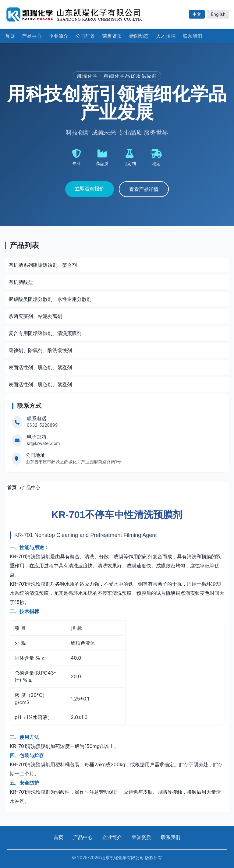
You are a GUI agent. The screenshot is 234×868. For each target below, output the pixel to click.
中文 (197, 14)
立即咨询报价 (90, 189)
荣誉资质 (141, 837)
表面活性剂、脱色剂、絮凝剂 (40, 367)
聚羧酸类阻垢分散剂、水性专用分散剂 (50, 299)
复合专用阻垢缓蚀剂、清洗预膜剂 (45, 333)
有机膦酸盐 (21, 282)
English (218, 14)
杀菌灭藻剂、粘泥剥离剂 (35, 316)
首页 (58, 837)
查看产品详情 (144, 189)
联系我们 (171, 837)
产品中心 (31, 487)
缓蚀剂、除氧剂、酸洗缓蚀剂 (40, 350)
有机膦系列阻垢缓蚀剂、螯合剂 (43, 265)
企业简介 (112, 837)
